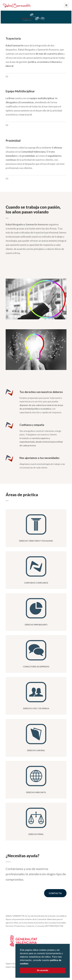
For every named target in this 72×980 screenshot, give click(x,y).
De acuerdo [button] (43, 970)
